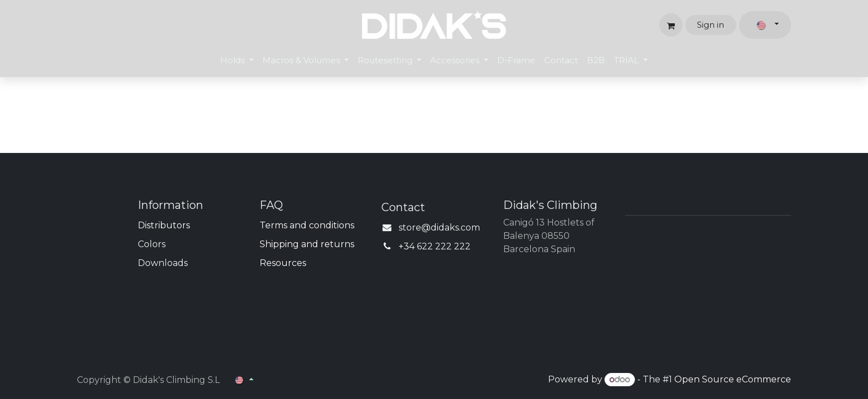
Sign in (711, 25)
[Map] (708, 283)
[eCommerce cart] (671, 25)
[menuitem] (237, 61)
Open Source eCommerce (733, 379)
